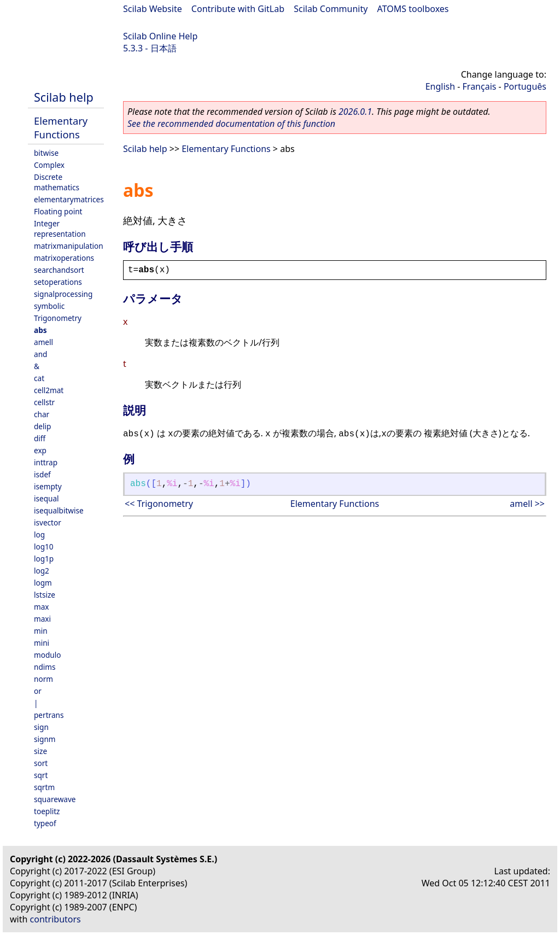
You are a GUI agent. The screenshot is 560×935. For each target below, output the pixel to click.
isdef (42, 474)
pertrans (49, 715)
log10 (44, 547)
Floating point (58, 211)
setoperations (58, 282)
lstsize (45, 595)
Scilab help (64, 97)
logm (43, 583)
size (40, 751)
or (38, 691)
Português (525, 86)
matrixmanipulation (69, 246)
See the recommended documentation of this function (231, 124)
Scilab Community (331, 9)
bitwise (46, 153)
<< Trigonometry (159, 504)
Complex (49, 165)
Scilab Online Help (160, 36)
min (41, 631)
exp (40, 450)
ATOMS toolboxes (413, 9)
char (42, 414)
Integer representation (60, 229)
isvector (48, 522)
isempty (48, 486)
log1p (44, 559)
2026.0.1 (355, 112)
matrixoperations (64, 258)
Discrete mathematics (57, 182)
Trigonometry (58, 318)
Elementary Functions (61, 127)
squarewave (55, 799)
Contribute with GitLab (238, 9)
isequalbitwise (59, 510)
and (40, 354)
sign (41, 727)
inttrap (46, 462)
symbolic (49, 306)
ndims (45, 667)
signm (45, 739)
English (440, 86)
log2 (42, 571)
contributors (56, 919)
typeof (45, 823)
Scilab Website (153, 9)
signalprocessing (63, 294)
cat (39, 378)
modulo (47, 655)
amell (43, 342)
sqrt (41, 775)
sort (41, 763)
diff (40, 438)
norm (43, 679)
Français (480, 86)
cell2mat (49, 390)
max (42, 607)
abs (40, 330)
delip (42, 426)
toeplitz (47, 811)
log (39, 534)
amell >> (527, 504)
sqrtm (44, 787)
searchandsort (59, 270)
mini (42, 643)
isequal (46, 498)
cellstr (44, 402)
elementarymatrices (69, 199)
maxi (42, 619)
